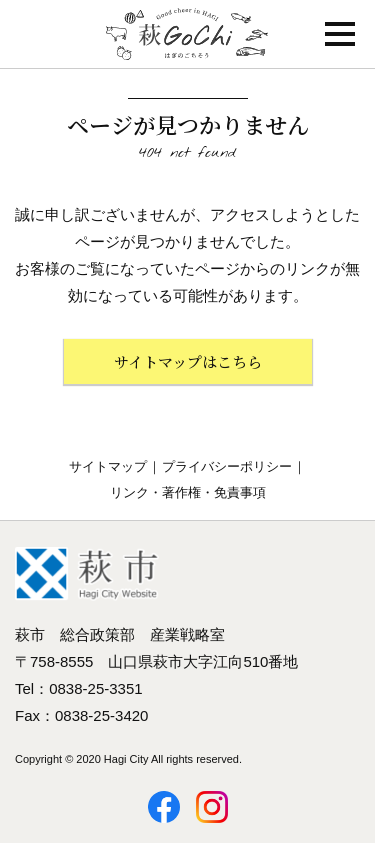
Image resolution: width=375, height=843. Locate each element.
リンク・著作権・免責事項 (188, 492)
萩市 (87, 574)
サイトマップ (108, 466)
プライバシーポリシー (227, 466)
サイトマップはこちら (188, 361)
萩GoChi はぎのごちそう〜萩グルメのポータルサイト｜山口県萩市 (187, 34)
